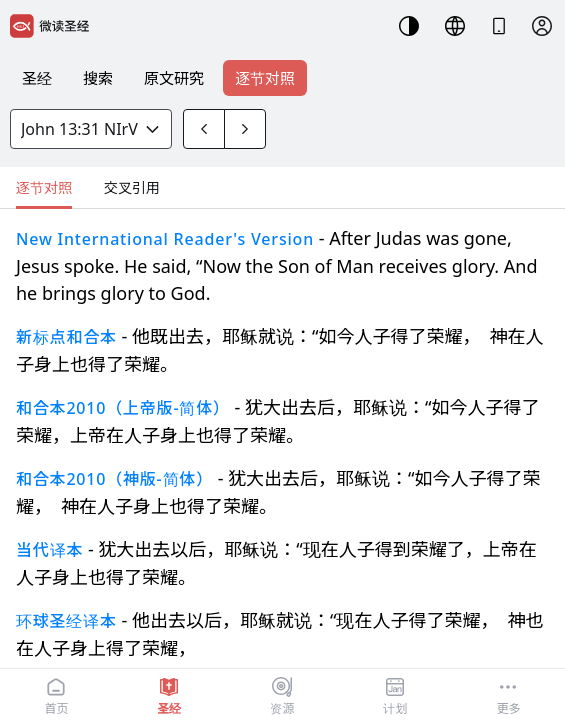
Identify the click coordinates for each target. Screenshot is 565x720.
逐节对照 (265, 78)
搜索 (98, 78)
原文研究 (174, 78)
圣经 (37, 78)
